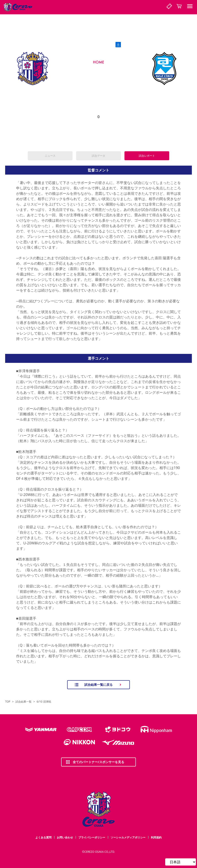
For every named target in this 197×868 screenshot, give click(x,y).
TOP (8, 702)
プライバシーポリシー (92, 837)
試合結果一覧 (24, 702)
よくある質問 (43, 837)
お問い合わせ (65, 837)
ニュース (50, 156)
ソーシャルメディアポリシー (128, 837)
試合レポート (147, 156)
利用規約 (156, 837)
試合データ (98, 156)
